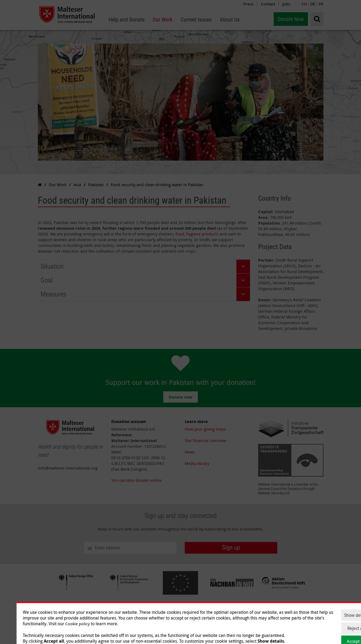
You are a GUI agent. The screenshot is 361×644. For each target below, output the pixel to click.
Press (249, 4)
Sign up (231, 548)
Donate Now (291, 19)
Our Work (229, 611)
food (180, 234)
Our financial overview (205, 440)
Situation (52, 266)
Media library (197, 463)
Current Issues (256, 611)
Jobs (286, 4)
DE (313, 4)
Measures (53, 294)
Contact (268, 4)
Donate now (180, 397)
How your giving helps (205, 429)
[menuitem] (126, 20)
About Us (282, 611)
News (190, 452)
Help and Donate (200, 611)
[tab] (144, 267)
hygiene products (202, 234)
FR (321, 4)
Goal (47, 280)
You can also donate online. (137, 480)
